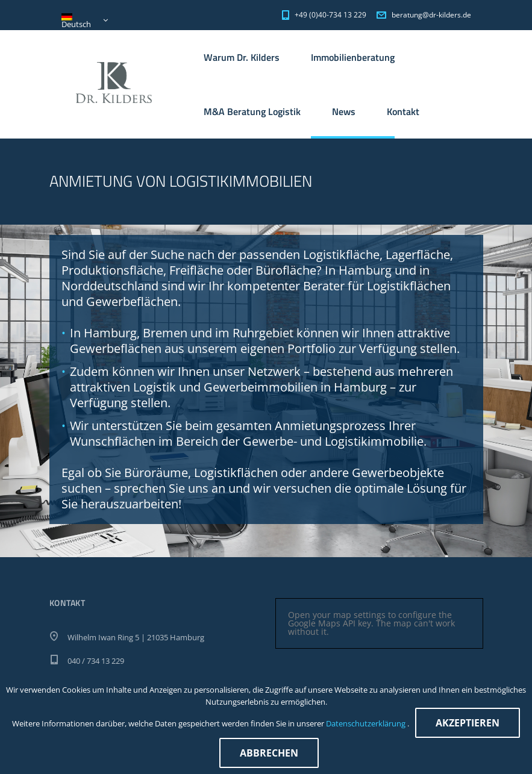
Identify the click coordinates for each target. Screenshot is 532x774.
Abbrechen (269, 753)
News (344, 111)
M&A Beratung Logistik (252, 111)
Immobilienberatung (353, 57)
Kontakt (403, 111)
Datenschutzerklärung (367, 723)
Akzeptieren (468, 723)
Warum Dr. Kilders (242, 57)
